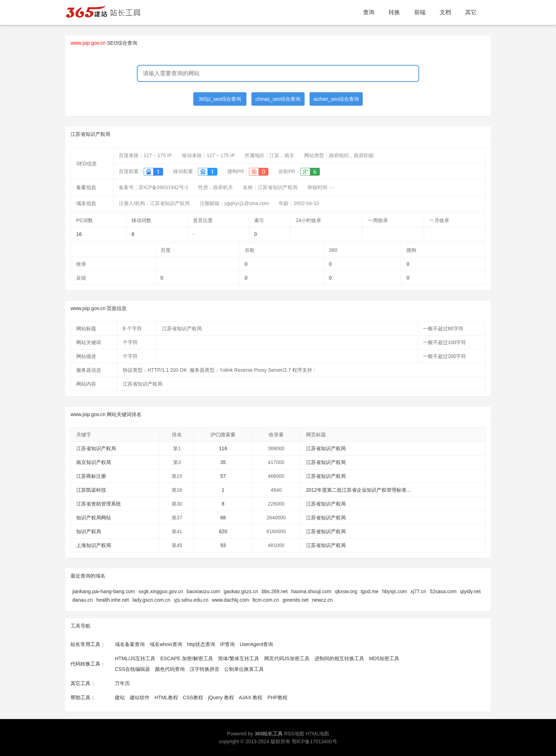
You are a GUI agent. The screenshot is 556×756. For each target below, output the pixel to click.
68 (223, 518)
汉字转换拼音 (205, 669)
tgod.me (370, 591)
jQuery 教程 (221, 697)
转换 (394, 12)
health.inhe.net (113, 600)
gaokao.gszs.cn (241, 591)
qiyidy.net (471, 591)
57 (223, 476)
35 (223, 462)
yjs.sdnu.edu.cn (191, 600)
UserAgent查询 (256, 644)
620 (223, 531)
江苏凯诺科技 (91, 490)
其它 (471, 12)
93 (223, 545)
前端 (420, 12)
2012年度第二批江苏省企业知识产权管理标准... (358, 490)
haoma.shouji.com (311, 591)
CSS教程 (193, 697)
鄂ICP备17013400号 (315, 741)
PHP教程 (277, 697)
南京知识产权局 (94, 462)
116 (223, 448)
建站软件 (140, 697)
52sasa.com (443, 591)
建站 (120, 697)
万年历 (122, 683)
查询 (369, 12)
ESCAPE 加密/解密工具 (187, 658)
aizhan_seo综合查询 (336, 99)
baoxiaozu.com (204, 591)
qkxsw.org (346, 591)
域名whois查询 (166, 644)
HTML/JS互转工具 (135, 658)
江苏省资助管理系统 (99, 504)
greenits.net (296, 600)
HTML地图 (317, 734)
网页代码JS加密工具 (287, 658)
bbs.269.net (275, 591)
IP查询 (227, 644)
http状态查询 (201, 644)
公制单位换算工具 (244, 669)
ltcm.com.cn (266, 600)
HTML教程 (166, 697)
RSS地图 (294, 734)
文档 (445, 12)
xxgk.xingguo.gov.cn (161, 591)
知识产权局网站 (94, 518)
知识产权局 (89, 531)
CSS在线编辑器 (132, 669)
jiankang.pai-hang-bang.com (104, 591)
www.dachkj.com (230, 600)
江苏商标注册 (91, 476)
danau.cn (83, 600)
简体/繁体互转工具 (239, 658)
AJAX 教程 (251, 697)
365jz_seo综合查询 (220, 99)
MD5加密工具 (384, 658)
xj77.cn (418, 591)
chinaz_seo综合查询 (278, 99)
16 (79, 234)
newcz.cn (322, 600)
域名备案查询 (130, 644)
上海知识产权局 (94, 545)
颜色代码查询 (170, 669)
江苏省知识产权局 (96, 448)
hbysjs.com (395, 591)
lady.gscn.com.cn (151, 600)
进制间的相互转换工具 (339, 658)
